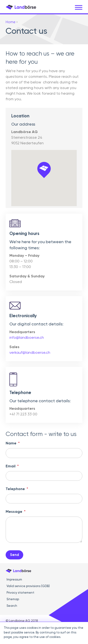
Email (12, 466)
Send (15, 555)
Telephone (17, 489)
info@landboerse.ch (27, 338)
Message (16, 512)
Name (13, 443)
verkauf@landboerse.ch (30, 353)
